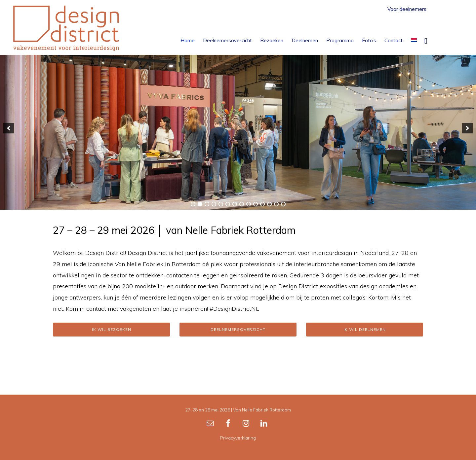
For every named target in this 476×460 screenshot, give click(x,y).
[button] (426, 40)
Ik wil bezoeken (112, 329)
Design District (66, 28)
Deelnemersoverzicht (238, 329)
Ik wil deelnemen (365, 329)
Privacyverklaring (238, 438)
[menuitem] (414, 40)
